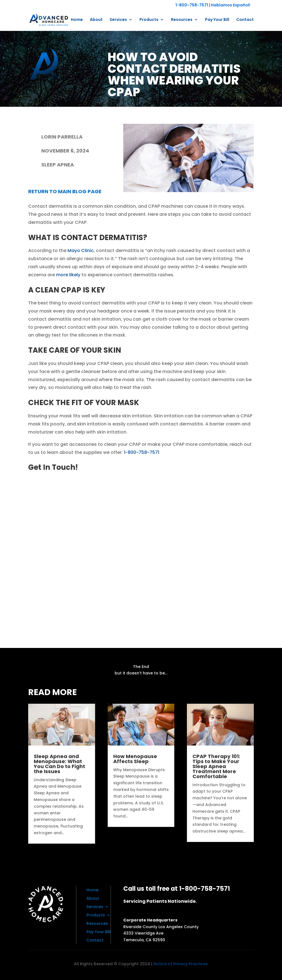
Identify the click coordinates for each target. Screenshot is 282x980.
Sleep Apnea (58, 165)
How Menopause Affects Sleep (135, 759)
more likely (68, 275)
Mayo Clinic (81, 251)
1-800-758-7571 (192, 5)
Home (77, 20)
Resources (182, 20)
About (96, 20)
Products (149, 20)
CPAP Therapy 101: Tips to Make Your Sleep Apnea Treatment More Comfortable (216, 766)
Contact (245, 20)
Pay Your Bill (217, 20)
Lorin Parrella (62, 137)
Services (118, 20)
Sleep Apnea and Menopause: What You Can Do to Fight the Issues (59, 764)
